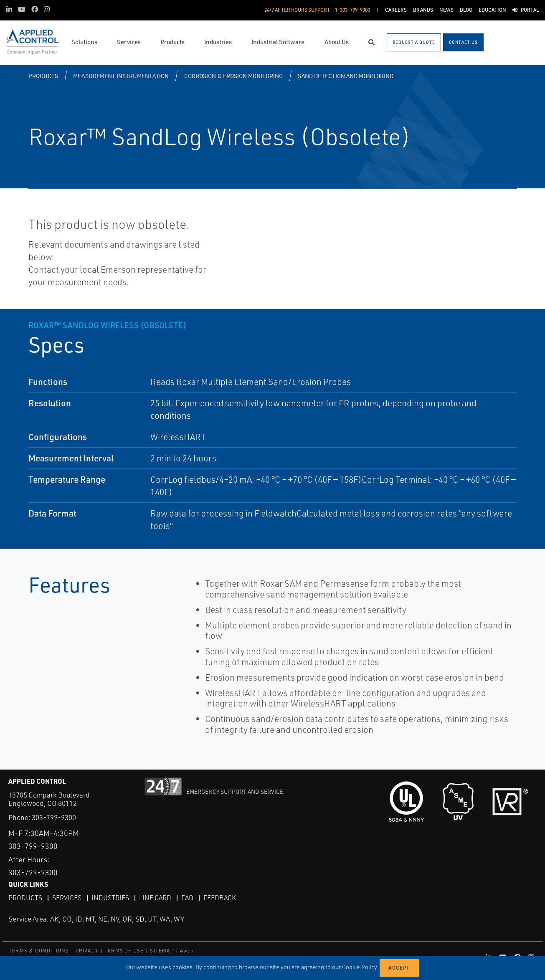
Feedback (220, 897)
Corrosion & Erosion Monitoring (233, 76)
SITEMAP (162, 951)
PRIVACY (87, 951)
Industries (110, 897)
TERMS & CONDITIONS (39, 951)
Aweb (187, 951)
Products (43, 76)
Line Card (155, 897)
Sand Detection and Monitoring (346, 76)
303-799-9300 (54, 817)
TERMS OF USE (124, 951)
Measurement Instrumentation (121, 76)
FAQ (187, 897)
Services (67, 897)
